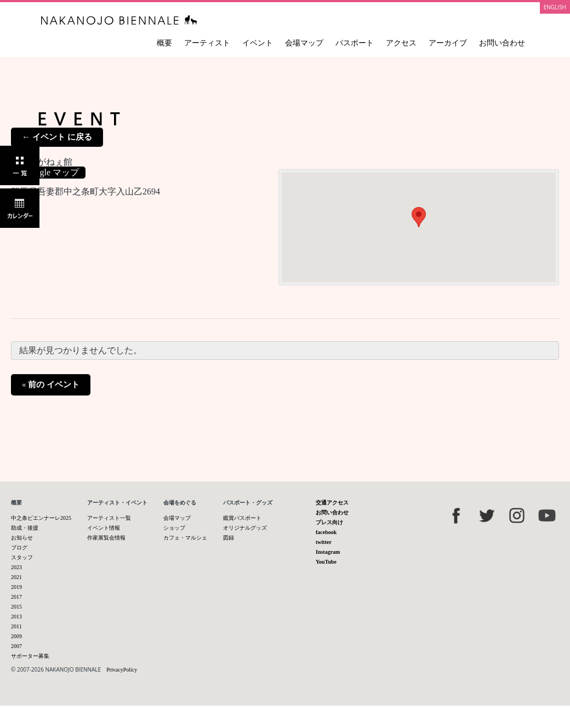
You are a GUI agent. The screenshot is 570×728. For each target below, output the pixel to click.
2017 (16, 597)
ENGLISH (555, 7)
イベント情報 (104, 528)
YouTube (326, 562)
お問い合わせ (502, 43)
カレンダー (20, 208)
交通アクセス (332, 503)
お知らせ (22, 538)
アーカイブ (448, 43)
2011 (16, 626)
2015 (16, 607)
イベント (258, 43)
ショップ (174, 528)
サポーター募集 (30, 656)
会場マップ (304, 43)
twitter (324, 542)
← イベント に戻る (57, 137)
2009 (16, 636)
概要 (164, 43)
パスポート (355, 43)
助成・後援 (25, 528)
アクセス (401, 43)
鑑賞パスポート (242, 518)
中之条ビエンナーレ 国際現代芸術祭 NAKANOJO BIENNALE (119, 20)
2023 (16, 567)
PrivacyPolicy (122, 670)
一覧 (20, 165)
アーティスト (207, 43)
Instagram (328, 552)
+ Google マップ (48, 172)
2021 (16, 577)
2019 (16, 587)
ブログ (19, 548)
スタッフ (22, 557)
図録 (229, 538)
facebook (326, 532)
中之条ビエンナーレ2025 (41, 518)
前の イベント (51, 385)
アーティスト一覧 (109, 518)
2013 (16, 617)
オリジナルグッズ (245, 528)
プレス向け (329, 522)
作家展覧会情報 (106, 538)
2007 (16, 646)
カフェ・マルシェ (185, 538)
